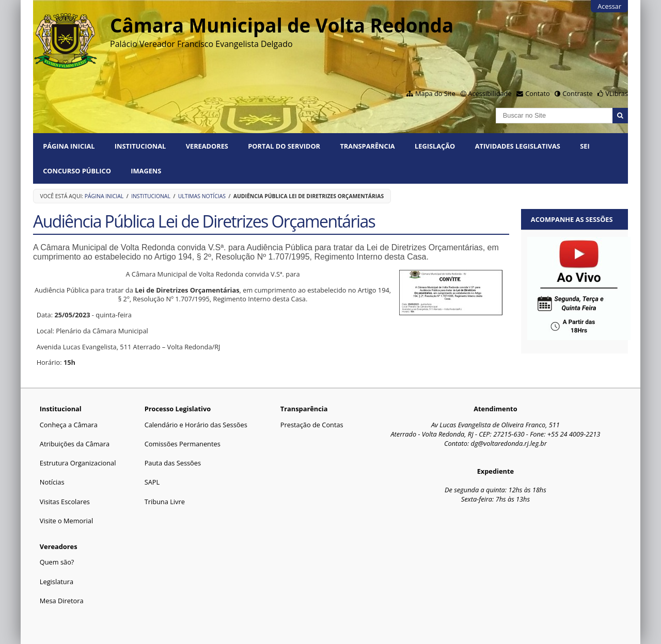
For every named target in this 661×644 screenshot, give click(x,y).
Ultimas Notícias (202, 196)
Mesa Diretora (62, 601)
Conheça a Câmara (69, 425)
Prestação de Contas (312, 425)
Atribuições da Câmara (75, 444)
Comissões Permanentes (183, 444)
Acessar (609, 6)
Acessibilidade (490, 93)
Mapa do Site (435, 93)
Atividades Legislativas (518, 146)
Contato (538, 93)
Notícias (52, 482)
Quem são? (57, 562)
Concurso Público (77, 171)
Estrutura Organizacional (78, 463)
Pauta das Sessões (173, 463)
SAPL (152, 482)
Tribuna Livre (165, 502)
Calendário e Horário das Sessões (196, 425)
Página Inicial (69, 146)
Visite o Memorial (66, 521)
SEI (585, 146)
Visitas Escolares (65, 502)
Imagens (146, 171)
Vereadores (207, 146)
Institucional (140, 146)
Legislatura (57, 582)
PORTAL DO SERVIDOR (284, 146)
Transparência (367, 146)
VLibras (617, 93)
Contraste (577, 93)
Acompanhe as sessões (572, 219)
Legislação (435, 146)
